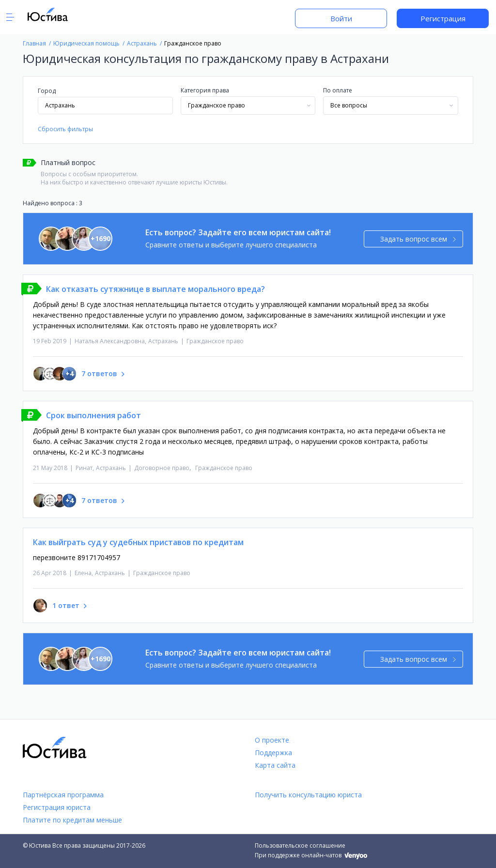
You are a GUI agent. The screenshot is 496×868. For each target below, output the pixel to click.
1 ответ (66, 605)
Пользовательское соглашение (300, 845)
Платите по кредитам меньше (72, 820)
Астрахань (163, 341)
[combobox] (248, 106)
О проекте (272, 740)
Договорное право (162, 468)
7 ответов (99, 373)
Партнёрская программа (63, 795)
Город (47, 91)
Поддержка (273, 753)
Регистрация (443, 18)
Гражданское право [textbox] (217, 105)
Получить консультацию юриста (308, 795)
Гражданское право (215, 341)
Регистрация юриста (57, 807)
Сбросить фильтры (65, 129)
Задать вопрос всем (418, 239)
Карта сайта (275, 765)
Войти (341, 18)
